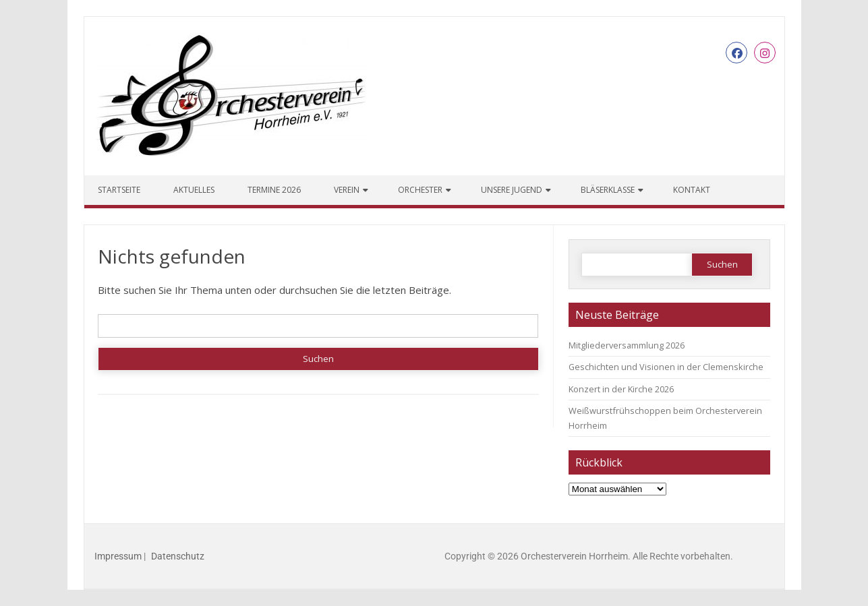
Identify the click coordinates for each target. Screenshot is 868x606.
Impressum (118, 556)
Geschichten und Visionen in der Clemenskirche (666, 367)
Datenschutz (178, 556)
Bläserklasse (608, 190)
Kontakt (692, 190)
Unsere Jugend (512, 190)
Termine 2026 (274, 190)
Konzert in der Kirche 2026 (621, 389)
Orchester (420, 190)
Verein (347, 190)
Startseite (119, 190)
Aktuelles (194, 190)
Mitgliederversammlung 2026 (627, 345)
